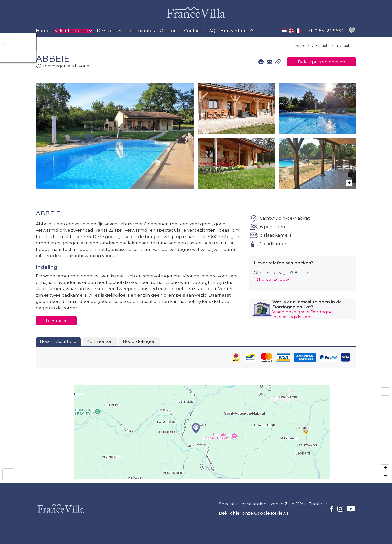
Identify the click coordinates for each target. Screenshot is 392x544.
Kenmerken (100, 341)
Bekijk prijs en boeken (322, 62)
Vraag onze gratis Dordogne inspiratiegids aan (303, 314)
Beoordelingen (139, 341)
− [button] (385, 476)
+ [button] (385, 468)
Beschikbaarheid (58, 341)
